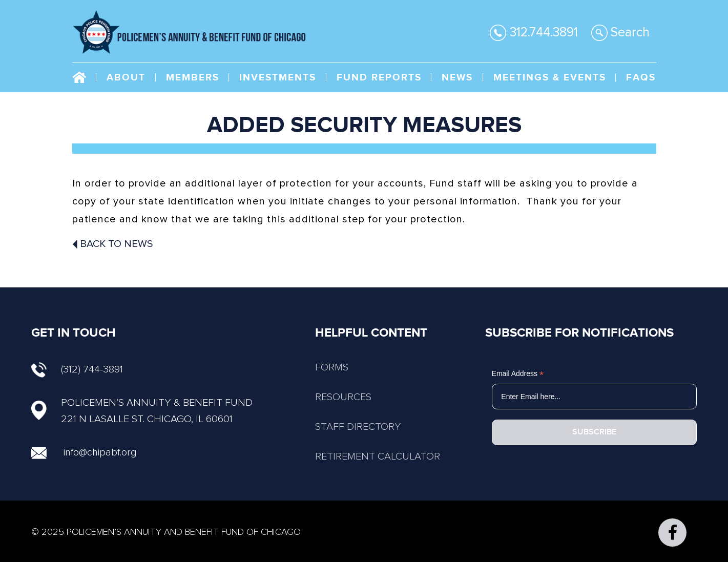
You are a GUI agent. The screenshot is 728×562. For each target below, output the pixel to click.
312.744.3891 (534, 33)
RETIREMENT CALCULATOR (378, 456)
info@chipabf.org (100, 452)
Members (193, 78)
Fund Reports (379, 78)
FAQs (641, 78)
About (126, 78)
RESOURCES (343, 397)
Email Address (518, 374)
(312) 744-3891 (77, 369)
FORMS (332, 367)
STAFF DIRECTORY (358, 427)
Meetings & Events (550, 78)
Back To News (113, 244)
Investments (278, 78)
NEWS (457, 78)
